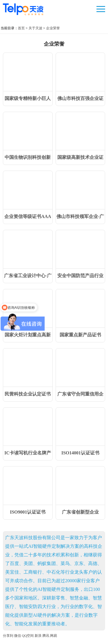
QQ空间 (28, 636)
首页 (21, 28)
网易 (54, 636)
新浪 (38, 636)
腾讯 (46, 636)
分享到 (8, 636)
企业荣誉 (53, 28)
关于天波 (35, 28)
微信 (18, 636)
